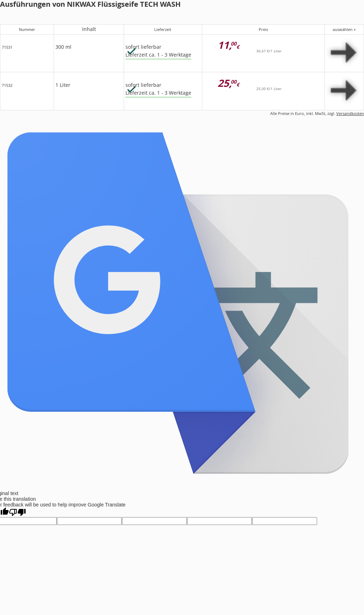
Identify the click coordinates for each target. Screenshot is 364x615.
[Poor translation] (17, 512)
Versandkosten (350, 113)
